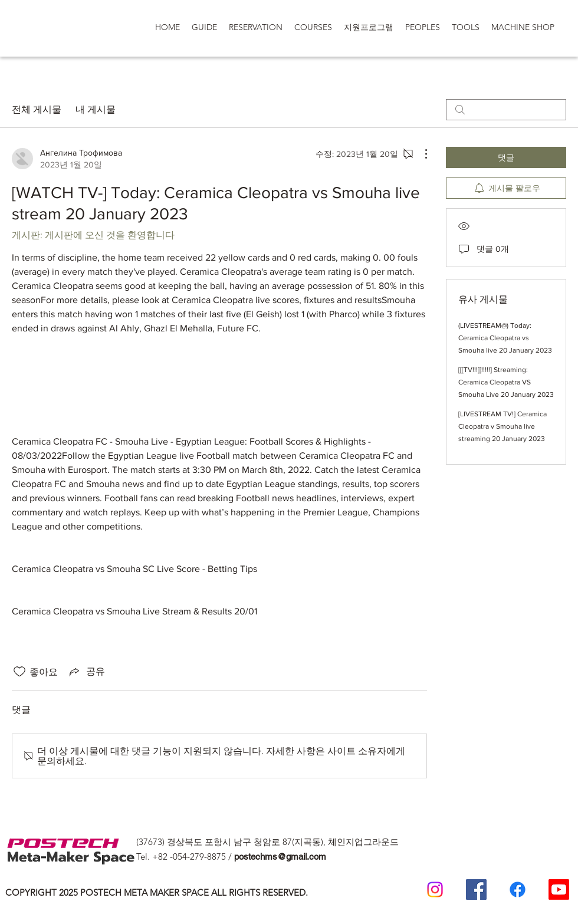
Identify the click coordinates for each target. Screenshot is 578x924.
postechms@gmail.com (280, 856)
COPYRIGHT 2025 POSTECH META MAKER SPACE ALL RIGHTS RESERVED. (157, 892)
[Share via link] (86, 672)
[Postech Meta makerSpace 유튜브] (559, 890)
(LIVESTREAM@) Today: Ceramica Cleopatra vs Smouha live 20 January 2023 (505, 338)
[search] (506, 110)
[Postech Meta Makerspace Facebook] (476, 890)
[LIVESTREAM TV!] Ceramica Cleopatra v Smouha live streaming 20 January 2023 (503, 426)
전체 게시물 (37, 109)
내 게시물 (96, 109)
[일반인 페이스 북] (518, 890)
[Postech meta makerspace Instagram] (435, 890)
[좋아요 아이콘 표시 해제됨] (19, 672)
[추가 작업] (420, 154)
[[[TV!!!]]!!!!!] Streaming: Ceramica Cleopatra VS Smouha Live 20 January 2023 (506, 382)
